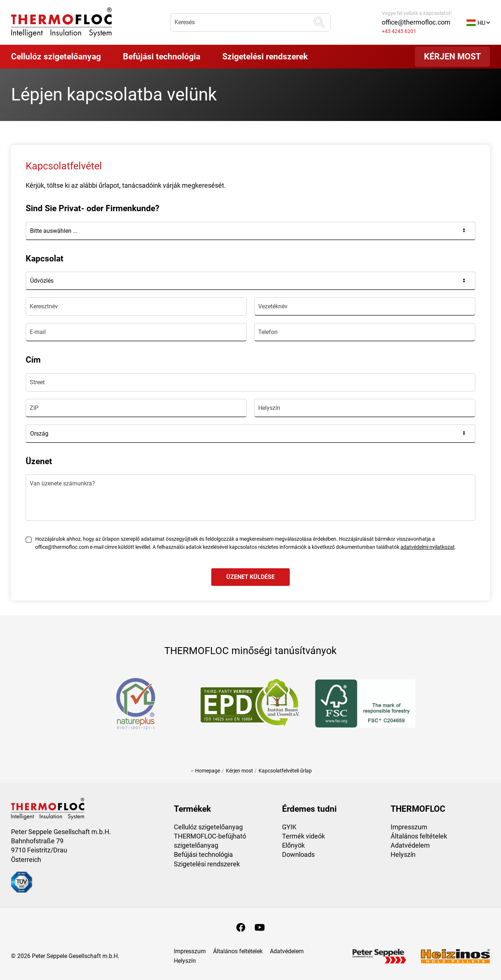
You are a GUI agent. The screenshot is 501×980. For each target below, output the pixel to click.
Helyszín (403, 854)
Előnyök (293, 845)
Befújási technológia (203, 854)
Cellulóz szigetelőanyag (208, 827)
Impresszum (409, 827)
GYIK (289, 827)
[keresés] (319, 22)
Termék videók (303, 836)
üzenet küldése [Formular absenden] (251, 577)
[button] (478, 22)
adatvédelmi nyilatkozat (428, 547)
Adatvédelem (410, 845)
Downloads (298, 854)
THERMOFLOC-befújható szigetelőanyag (210, 841)
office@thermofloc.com (416, 22)
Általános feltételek (419, 836)
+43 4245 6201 (399, 31)
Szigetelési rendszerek (207, 864)
